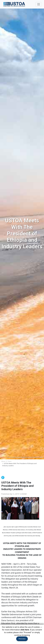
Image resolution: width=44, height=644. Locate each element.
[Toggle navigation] (39, 4)
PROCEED (22, 639)
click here (25, 630)
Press (10, 461)
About (3, 461)
